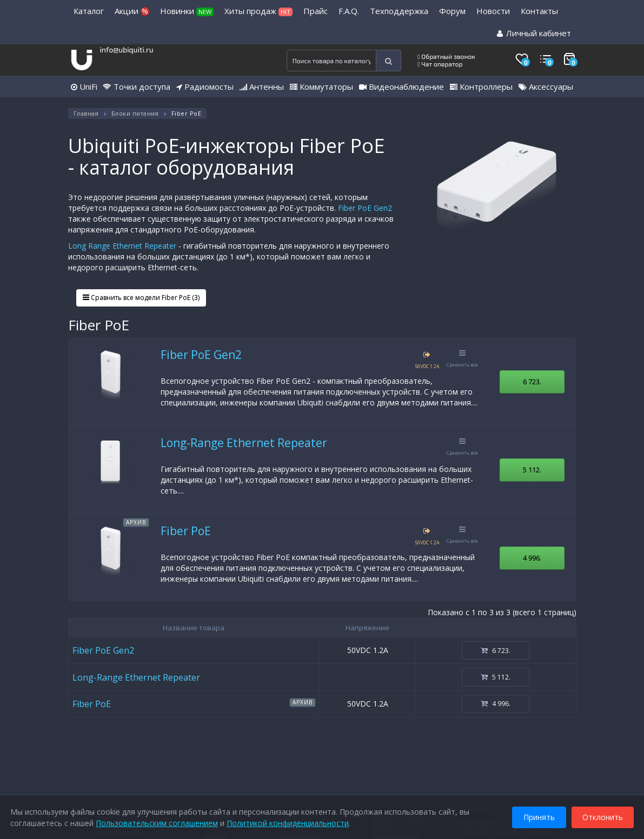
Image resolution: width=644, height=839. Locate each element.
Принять (539, 817)
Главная (86, 113)
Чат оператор (440, 64)
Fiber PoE (186, 531)
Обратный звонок (446, 56)
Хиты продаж (258, 11)
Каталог (89, 11)
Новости (493, 11)
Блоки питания (135, 113)
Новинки (187, 11)
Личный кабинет (534, 33)
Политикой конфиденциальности (288, 823)
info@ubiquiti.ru (126, 49)
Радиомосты (205, 86)
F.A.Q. (349, 11)
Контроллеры (481, 86)
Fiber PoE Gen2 (365, 208)
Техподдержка (399, 11)
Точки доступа (137, 86)
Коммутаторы (321, 86)
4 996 (532, 558)
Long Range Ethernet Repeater (122, 246)
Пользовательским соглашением (157, 823)
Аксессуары (546, 86)
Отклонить (602, 817)
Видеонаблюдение (401, 86)
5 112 (532, 470)
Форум (452, 11)
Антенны (262, 86)
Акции (132, 11)
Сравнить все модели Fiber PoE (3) (141, 298)
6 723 (532, 382)
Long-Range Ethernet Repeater (244, 443)
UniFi (84, 86)
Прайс (316, 11)
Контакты (539, 11)
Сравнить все (462, 359)
